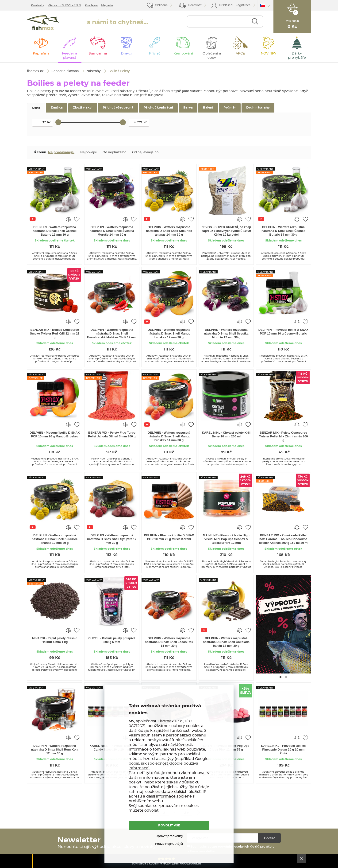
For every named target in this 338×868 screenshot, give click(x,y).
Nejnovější (88, 152)
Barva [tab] (188, 108)
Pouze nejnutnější (169, 844)
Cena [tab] (36, 108)
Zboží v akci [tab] (83, 108)
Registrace (243, 5)
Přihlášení (226, 5)
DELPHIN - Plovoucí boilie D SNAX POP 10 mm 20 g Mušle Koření (169, 537)
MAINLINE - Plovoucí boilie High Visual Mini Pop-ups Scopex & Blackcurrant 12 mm (226, 539)
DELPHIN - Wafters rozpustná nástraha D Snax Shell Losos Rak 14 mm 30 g (169, 642)
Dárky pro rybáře (297, 56)
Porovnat (192, 6)
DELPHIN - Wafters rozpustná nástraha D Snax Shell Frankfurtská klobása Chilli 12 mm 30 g (112, 334)
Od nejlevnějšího (145, 152)
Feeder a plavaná (69, 56)
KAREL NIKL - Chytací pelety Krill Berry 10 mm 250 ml (226, 434)
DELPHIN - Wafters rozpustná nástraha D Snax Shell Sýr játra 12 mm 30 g (112, 539)
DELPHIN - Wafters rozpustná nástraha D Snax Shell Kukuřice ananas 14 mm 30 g (169, 231)
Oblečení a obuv (212, 56)
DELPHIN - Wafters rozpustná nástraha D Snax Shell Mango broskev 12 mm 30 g (169, 333)
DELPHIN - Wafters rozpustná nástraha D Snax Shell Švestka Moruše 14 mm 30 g (112, 231)
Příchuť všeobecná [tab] (118, 108)
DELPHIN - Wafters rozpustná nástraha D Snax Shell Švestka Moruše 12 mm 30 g (226, 333)
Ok (302, 859)
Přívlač (155, 54)
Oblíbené (161, 5)
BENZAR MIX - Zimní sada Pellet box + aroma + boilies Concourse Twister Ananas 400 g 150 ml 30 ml (283, 539)
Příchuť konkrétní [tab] (158, 108)
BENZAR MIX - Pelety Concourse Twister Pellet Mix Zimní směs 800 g (283, 436)
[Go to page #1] (280, 677)
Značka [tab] (57, 108)
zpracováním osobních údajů (236, 847)
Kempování (183, 54)
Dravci (126, 54)
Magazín (107, 5)
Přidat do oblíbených (77, 219)
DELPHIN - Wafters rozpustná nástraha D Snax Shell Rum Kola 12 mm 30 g (55, 749)
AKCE (240, 54)
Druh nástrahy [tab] (258, 108)
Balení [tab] (208, 108)
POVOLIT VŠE (169, 826)
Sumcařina (98, 54)
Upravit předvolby (169, 836)
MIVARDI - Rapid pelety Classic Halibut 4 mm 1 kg (55, 640)
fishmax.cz (43, 23)
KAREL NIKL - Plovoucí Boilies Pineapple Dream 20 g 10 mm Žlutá (283, 749)
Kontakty (38, 5)
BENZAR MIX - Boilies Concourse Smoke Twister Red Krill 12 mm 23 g (55, 333)
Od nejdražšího (114, 152)
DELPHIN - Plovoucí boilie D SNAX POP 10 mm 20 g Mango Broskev (55, 434)
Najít (255, 21)
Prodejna (91, 5)
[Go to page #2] (286, 677)
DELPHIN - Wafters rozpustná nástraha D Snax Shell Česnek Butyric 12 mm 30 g (55, 231)
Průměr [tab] (230, 108)
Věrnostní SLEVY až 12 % (64, 5)
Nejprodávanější (61, 152)
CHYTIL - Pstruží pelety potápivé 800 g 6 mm (112, 640)
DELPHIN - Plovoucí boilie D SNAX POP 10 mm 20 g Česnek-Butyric (283, 332)
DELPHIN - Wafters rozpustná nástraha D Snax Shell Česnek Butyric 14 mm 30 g (283, 231)
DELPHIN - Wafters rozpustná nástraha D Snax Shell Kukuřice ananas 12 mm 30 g (55, 539)
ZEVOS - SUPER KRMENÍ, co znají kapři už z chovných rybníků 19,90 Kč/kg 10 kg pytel (226, 231)
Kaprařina (41, 54)
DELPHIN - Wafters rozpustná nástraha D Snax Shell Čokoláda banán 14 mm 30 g (226, 642)
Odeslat (269, 838)
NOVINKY (269, 54)
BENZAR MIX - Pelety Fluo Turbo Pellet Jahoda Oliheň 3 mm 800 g (112, 434)
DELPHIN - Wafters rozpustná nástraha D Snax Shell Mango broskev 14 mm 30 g (169, 436)
